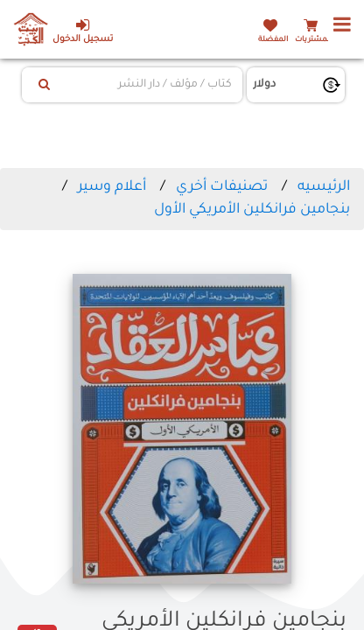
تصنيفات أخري (222, 187)
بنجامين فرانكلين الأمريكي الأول (252, 210)
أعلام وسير (112, 187)
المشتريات (313, 40)
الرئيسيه (324, 187)
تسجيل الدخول (83, 31)
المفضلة (273, 40)
